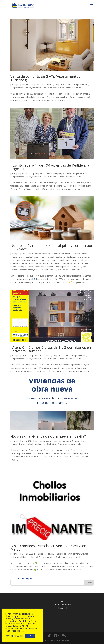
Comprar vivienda (81, 85)
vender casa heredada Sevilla (65, 260)
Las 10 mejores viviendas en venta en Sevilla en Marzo (48, 547)
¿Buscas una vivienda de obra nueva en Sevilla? (49, 436)
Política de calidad (63, 605)
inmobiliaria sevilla (81, 257)
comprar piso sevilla (63, 85)
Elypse (50, 640)
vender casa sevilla (73, 88)
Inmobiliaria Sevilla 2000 (27, 557)
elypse (17, 85)
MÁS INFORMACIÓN (15, 636)
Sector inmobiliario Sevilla (50, 557)
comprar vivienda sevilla (21, 88)
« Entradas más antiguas (21, 578)
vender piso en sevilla (63, 263)
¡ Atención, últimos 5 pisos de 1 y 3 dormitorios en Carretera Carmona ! (51, 349)
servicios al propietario (41, 260)
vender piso (47, 263)
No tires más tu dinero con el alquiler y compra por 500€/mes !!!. (51, 247)
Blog (63, 602)
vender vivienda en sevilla (45, 270)
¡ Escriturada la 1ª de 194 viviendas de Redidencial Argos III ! (50, 167)
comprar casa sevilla (45, 85)
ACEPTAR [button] (30, 636)
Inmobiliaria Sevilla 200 (20, 260)
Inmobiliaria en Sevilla (63, 257)
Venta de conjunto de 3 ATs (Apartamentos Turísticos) (45, 78)
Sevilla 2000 (64, 640)
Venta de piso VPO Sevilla (69, 270)
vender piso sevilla (25, 267)
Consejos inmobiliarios (42, 257)
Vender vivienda (26, 270)
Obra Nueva (58, 88)
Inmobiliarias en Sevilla (42, 88)
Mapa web (63, 608)
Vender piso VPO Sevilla (44, 267)
